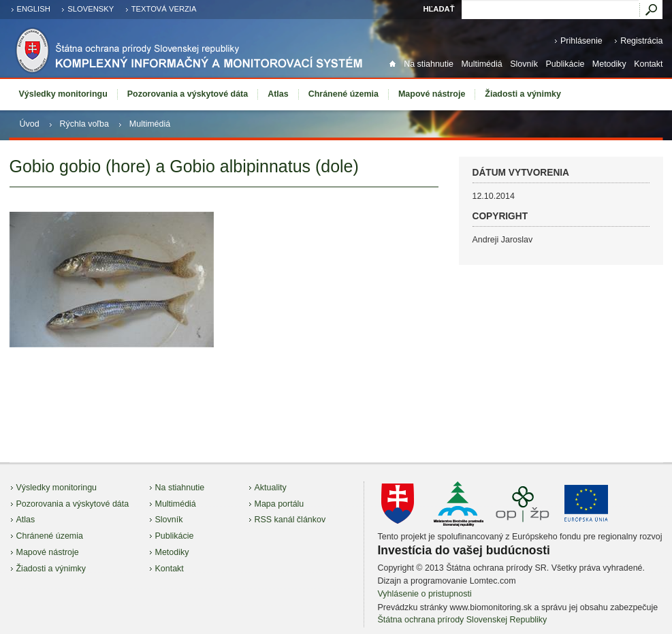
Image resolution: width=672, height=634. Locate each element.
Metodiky (609, 64)
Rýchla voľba (84, 124)
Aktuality (271, 488)
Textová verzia (164, 9)
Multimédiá (481, 64)
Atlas (278, 94)
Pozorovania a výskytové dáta (188, 94)
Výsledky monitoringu (63, 94)
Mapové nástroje (432, 94)
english (34, 9)
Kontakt (648, 64)
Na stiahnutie (429, 64)
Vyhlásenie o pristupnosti (425, 594)
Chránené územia (343, 94)
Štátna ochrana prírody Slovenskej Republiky (463, 620)
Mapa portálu (279, 504)
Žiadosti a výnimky (523, 94)
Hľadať (438, 9)
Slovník (524, 64)
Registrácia (641, 41)
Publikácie (565, 64)
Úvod (30, 124)
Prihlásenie (581, 41)
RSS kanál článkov (290, 520)
